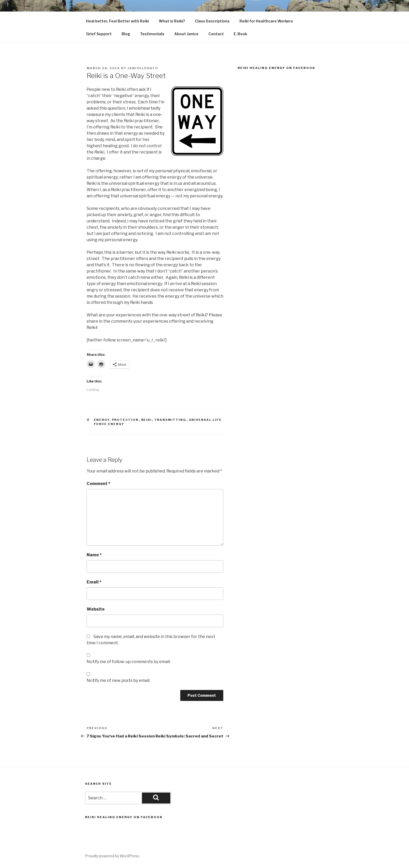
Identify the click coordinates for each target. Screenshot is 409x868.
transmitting (170, 420)
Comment (98, 484)
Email (94, 582)
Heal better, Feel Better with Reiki (118, 21)
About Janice (186, 34)
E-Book (240, 34)
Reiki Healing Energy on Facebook (276, 68)
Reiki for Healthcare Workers (266, 21)
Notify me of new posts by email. (118, 680)
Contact (216, 34)
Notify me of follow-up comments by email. (129, 662)
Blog (126, 34)
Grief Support (99, 34)
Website (96, 609)
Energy (102, 420)
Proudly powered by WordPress (112, 856)
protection (125, 420)
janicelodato (143, 68)
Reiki (147, 420)
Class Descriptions (212, 21)
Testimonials (152, 34)
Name (94, 555)
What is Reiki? (172, 21)
